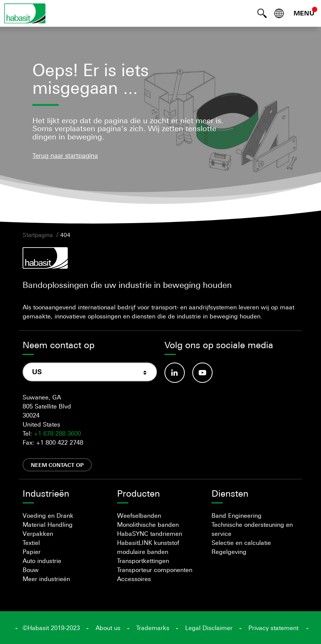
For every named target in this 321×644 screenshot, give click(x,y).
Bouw (31, 570)
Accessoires (134, 579)
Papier (32, 552)
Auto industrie (42, 561)
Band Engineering (237, 516)
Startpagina (38, 235)
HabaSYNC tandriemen (150, 534)
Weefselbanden (139, 516)
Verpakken (38, 534)
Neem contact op (57, 465)
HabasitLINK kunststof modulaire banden (148, 547)
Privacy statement (273, 628)
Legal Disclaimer (209, 628)
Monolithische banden (148, 525)
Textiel (31, 543)
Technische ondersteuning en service (252, 529)
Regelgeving (229, 552)
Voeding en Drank (48, 516)
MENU (304, 13)
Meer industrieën (46, 579)
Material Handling (48, 525)
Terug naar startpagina (65, 156)
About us (108, 628)
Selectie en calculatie (241, 543)
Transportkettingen (143, 561)
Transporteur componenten (155, 570)
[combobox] (90, 372)
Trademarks (153, 628)
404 (65, 235)
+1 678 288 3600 (57, 433)
